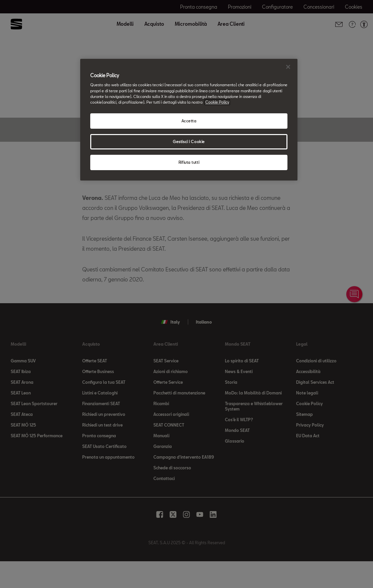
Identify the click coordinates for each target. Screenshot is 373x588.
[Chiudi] (288, 67)
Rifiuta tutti (189, 162)
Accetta (189, 121)
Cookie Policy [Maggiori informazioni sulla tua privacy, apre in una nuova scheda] (217, 102)
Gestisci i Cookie (189, 142)
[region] (189, 120)
